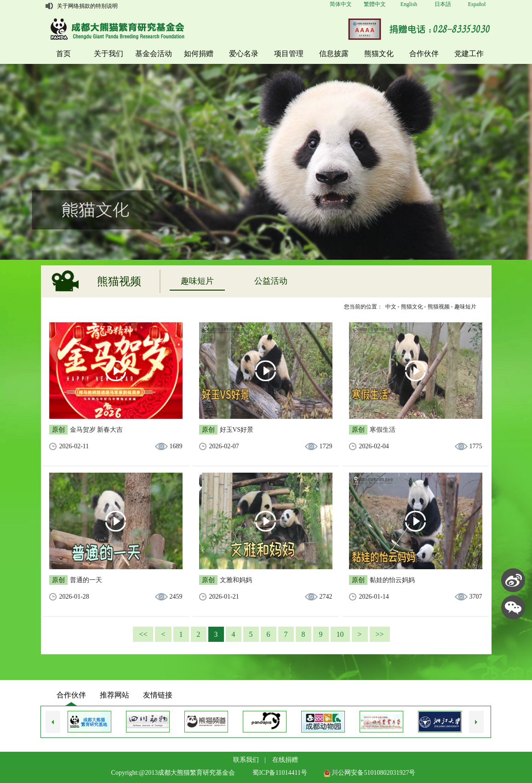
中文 (391, 307)
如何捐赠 (199, 54)
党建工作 (469, 54)
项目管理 (289, 54)
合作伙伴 (424, 54)
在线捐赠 (285, 760)
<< (143, 634)
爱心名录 (244, 54)
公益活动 (271, 281)
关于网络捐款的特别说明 (87, 6)
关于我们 (109, 54)
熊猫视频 (439, 307)
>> (380, 634)
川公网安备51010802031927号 (370, 773)
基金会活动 (154, 54)
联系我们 (246, 760)
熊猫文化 (379, 54)
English (409, 4)
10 (340, 634)
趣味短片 (197, 281)
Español (477, 4)
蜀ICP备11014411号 (280, 773)
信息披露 (334, 54)
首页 (63, 54)
